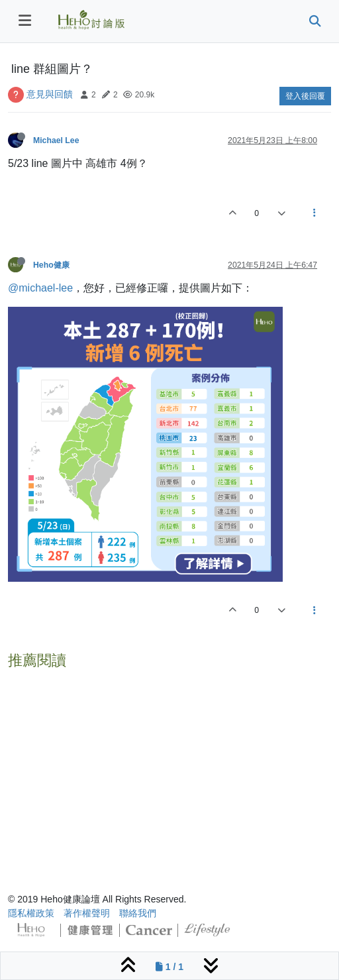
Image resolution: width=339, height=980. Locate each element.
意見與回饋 (50, 94)
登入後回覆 (305, 96)
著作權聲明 (87, 913)
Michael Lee (56, 140)
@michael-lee (40, 288)
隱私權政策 (31, 913)
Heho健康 (51, 265)
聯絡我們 (138, 913)
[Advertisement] (169, 768)
